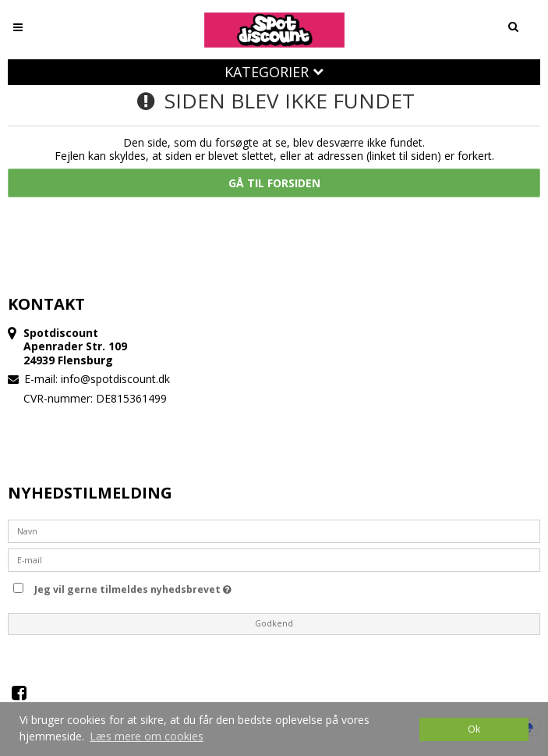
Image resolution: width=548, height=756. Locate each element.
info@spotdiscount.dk (115, 379)
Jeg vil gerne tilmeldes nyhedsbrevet (133, 587)
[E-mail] (274, 559)
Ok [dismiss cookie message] (474, 729)
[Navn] (274, 530)
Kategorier (274, 72)
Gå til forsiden (274, 183)
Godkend (274, 623)
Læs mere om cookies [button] (147, 736)
